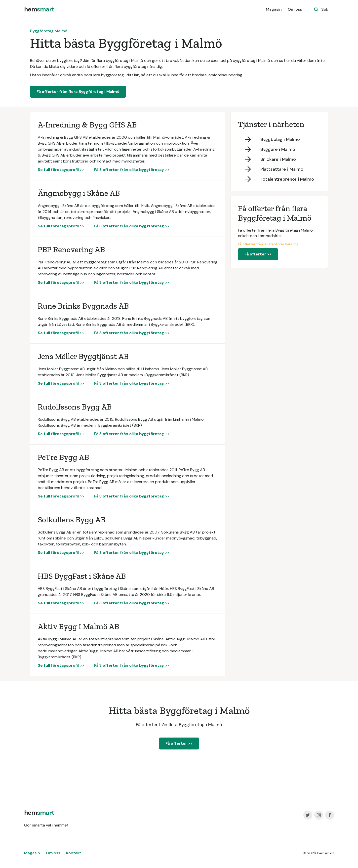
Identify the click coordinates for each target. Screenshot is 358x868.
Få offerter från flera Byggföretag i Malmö (78, 92)
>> (61, 170)
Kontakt (74, 853)
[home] (39, 9)
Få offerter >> (258, 254)
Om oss (295, 9)
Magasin (274, 9)
